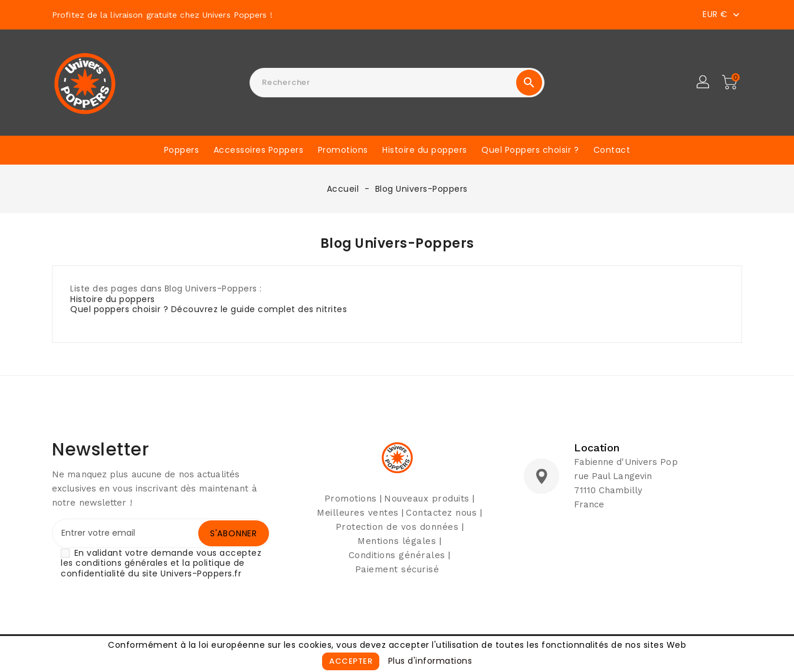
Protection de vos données (397, 527)
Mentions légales (397, 541)
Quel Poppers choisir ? (530, 150)
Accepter (351, 661)
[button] (704, 83)
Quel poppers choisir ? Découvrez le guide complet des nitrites (209, 309)
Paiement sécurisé (397, 569)
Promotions (343, 150)
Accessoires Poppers (259, 150)
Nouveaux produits (427, 499)
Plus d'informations (430, 661)
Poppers (182, 150)
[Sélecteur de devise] (722, 14)
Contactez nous (441, 513)
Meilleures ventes (358, 513)
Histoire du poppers (425, 150)
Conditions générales (397, 555)
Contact (612, 150)
